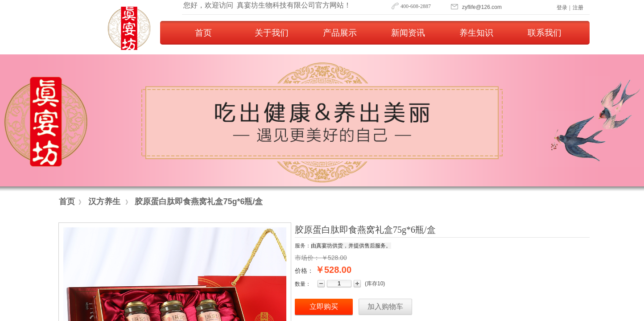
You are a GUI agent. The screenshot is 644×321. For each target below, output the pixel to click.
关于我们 (272, 33)
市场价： (307, 258)
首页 (203, 33)
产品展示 (340, 33)
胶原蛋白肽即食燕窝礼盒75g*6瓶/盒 (199, 202)
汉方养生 (104, 202)
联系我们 (545, 33)
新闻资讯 (408, 33)
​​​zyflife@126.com (482, 7)
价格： (304, 271)
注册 (578, 8)
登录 (562, 8)
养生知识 (476, 33)
